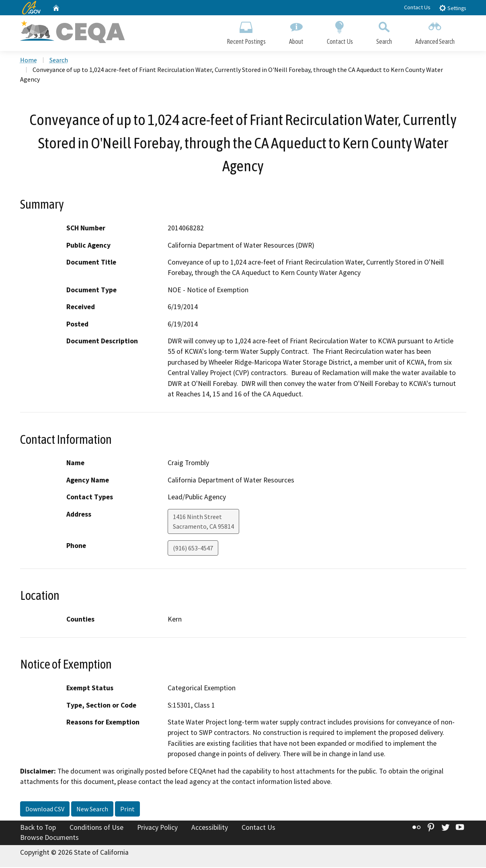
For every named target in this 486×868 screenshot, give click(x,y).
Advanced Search (435, 31)
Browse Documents (49, 838)
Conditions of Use (96, 828)
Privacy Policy (157, 828)
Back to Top (38, 828)
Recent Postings (246, 31)
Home (29, 61)
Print (127, 809)
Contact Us (417, 7)
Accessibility (210, 828)
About (296, 31)
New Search (92, 809)
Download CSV (45, 809)
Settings (452, 8)
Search (384, 31)
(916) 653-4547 (193, 548)
